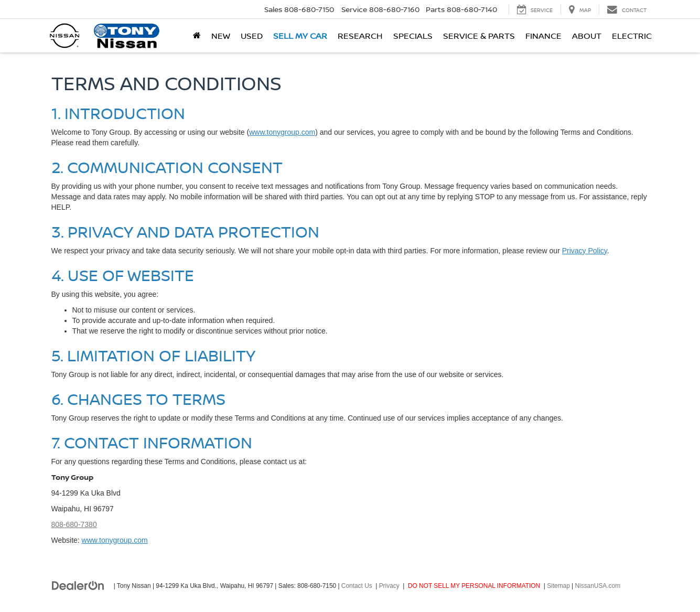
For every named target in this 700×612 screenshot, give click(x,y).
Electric (632, 36)
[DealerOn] (78, 585)
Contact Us (357, 586)
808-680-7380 (74, 524)
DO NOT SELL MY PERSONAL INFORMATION (474, 586)
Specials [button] (413, 36)
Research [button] (360, 36)
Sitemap (558, 586)
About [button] (587, 36)
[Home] (197, 36)
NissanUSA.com (598, 586)
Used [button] (252, 36)
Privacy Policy (585, 251)
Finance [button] (543, 36)
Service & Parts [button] (479, 36)
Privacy (389, 586)
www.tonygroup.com (282, 132)
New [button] (221, 36)
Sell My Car (300, 36)
